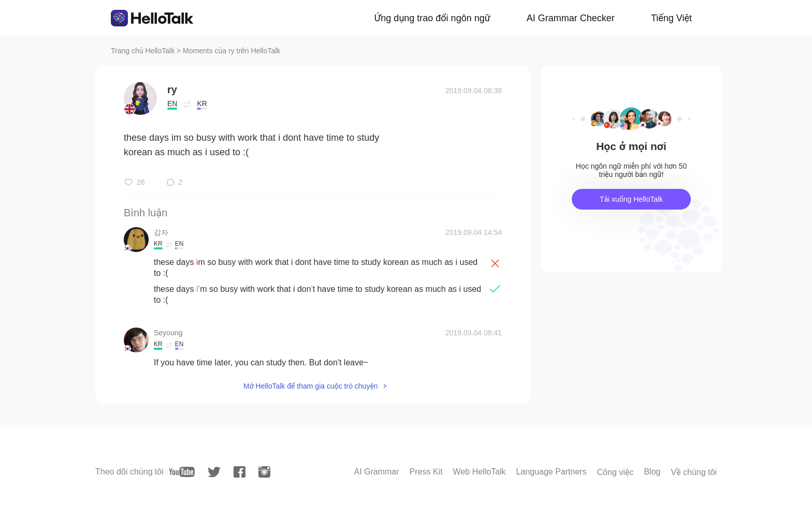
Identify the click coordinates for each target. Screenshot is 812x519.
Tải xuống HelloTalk (631, 199)
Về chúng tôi (694, 472)
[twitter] (214, 472)
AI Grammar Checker (571, 18)
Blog (652, 472)
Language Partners (552, 472)
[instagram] (264, 472)
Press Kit (426, 472)
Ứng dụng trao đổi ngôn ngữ (432, 18)
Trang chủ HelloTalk (144, 51)
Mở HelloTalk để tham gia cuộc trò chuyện (311, 386)
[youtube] (182, 472)
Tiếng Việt (671, 18)
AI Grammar (376, 472)
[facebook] (240, 472)
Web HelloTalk (480, 472)
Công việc (615, 472)
